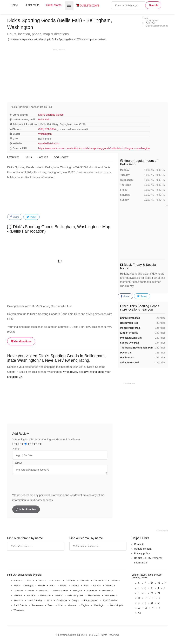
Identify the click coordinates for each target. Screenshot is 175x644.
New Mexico (111, 595)
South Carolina (110, 600)
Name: (16, 449)
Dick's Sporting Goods (51, 115)
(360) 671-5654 (47, 129)
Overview (13, 157)
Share (15, 217)
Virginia (85, 605)
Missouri (18, 595)
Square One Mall (130, 343)
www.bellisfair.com (49, 143)
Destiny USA (127, 358)
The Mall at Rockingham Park (137, 348)
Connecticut (100, 580)
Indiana (75, 585)
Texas (51, 605)
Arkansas (56, 580)
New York (18, 600)
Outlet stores (54, 5)
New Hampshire (75, 595)
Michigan (77, 590)
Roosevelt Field (129, 323)
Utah (61, 605)
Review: (17, 463)
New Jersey (94, 595)
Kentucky (110, 585)
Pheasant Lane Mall (131, 338)
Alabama (18, 580)
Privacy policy (142, 553)
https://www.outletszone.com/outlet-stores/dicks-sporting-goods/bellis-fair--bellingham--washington (94, 148)
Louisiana (18, 590)
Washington (45, 134)
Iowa (86, 585)
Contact (139, 544)
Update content (143, 549)
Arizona (43, 580)
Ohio (49, 600)
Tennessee (37, 605)
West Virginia (117, 605)
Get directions (21, 341)
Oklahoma (62, 600)
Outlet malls (32, 5)
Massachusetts (61, 590)
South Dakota (20, 605)
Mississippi (107, 590)
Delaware (115, 580)
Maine (31, 590)
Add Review (61, 157)
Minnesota (92, 590)
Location (43, 157)
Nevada (59, 595)
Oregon (75, 600)
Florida (17, 585)
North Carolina (35, 600)
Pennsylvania (91, 600)
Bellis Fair (44, 119)
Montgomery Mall (130, 328)
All (139, 613)
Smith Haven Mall (130, 318)
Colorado (85, 580)
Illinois (63, 585)
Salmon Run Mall (130, 363)
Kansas (97, 585)
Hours (28, 157)
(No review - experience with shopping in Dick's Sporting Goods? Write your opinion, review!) (57, 39)
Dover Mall (126, 353)
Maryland (43, 590)
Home (14, 5)
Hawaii (41, 585)
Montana (31, 595)
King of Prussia (129, 333)
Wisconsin (19, 610)
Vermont (72, 605)
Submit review (26, 509)
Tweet (31, 217)
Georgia (29, 585)
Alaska (31, 580)
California (70, 580)
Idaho (53, 585)
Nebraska (45, 595)
